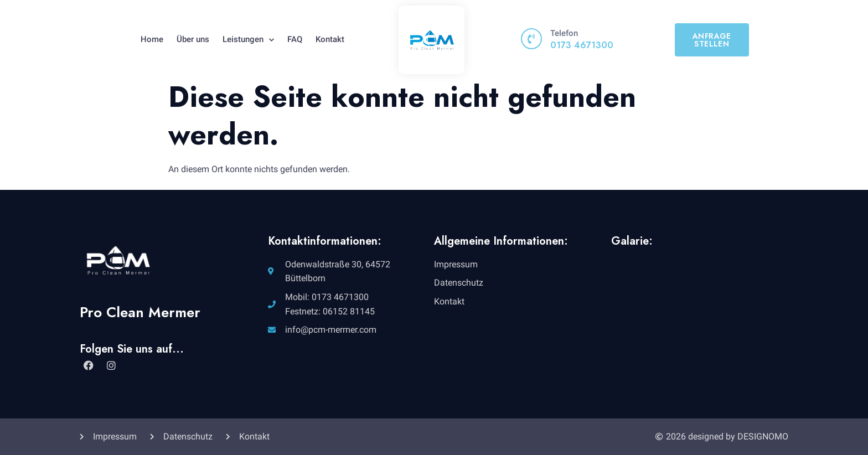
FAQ (295, 39)
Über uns (193, 39)
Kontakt (330, 39)
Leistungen (248, 40)
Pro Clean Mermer (140, 312)
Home (152, 39)
